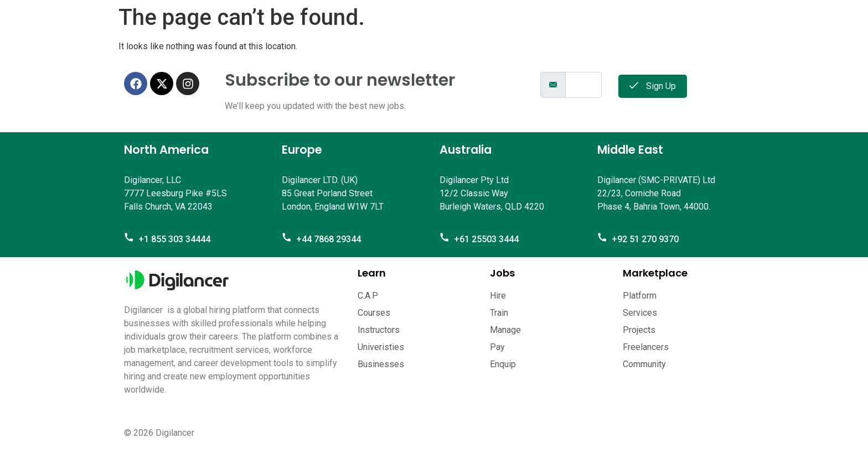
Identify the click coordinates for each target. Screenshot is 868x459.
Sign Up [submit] (653, 86)
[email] (583, 85)
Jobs (502, 273)
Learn (372, 273)
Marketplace (655, 273)
